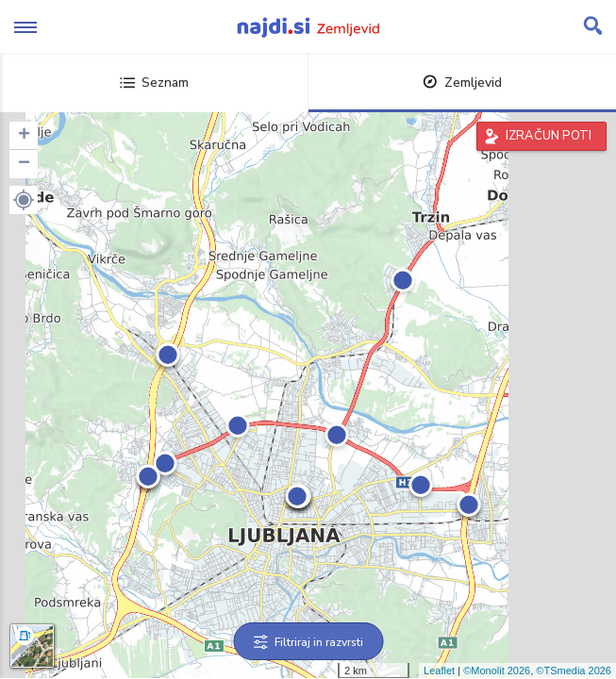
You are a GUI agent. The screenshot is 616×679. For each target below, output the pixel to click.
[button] (24, 200)
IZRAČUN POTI (549, 136)
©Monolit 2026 (497, 671)
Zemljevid (462, 83)
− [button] (24, 164)
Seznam (154, 83)
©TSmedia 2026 (574, 671)
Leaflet (439, 671)
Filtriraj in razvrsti (308, 642)
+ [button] (24, 136)
